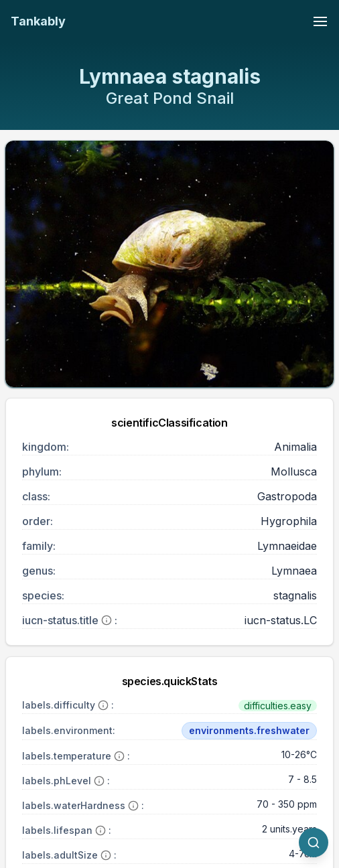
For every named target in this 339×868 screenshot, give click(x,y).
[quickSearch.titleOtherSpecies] (314, 843)
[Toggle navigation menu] (320, 21)
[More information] (107, 620)
